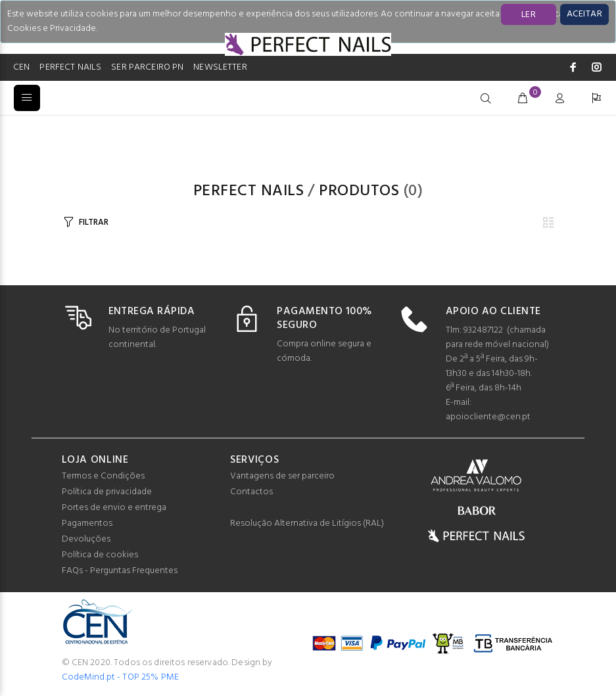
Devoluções (86, 539)
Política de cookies (100, 555)
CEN (21, 67)
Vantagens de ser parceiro (282, 476)
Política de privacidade (107, 492)
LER (529, 15)
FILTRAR (93, 222)
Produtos (359, 191)
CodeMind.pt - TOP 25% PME (121, 677)
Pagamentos (87, 523)
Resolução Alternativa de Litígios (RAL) (307, 523)
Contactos (251, 492)
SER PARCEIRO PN (147, 67)
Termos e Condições (103, 476)
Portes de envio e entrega (114, 508)
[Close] (584, 14)
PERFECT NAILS (70, 67)
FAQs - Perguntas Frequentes (120, 571)
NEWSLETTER (220, 67)
